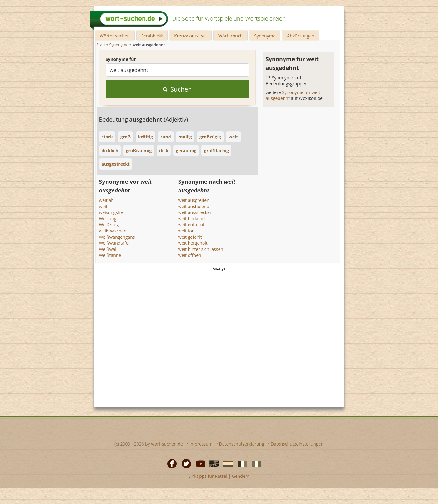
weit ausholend (194, 206)
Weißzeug (109, 225)
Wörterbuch (230, 36)
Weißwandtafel (114, 243)
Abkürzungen (301, 36)
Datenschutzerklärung (242, 444)
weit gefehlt (190, 237)
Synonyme (265, 36)
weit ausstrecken (195, 212)
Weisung (108, 219)
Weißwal (108, 249)
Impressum (201, 444)
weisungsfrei (112, 212)
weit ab (106, 200)
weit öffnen (190, 255)
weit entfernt (191, 225)
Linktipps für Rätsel (208, 476)
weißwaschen (113, 231)
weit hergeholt (193, 243)
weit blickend (192, 219)
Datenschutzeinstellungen (297, 444)
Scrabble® (152, 36)
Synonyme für (121, 59)
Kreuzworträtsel (190, 36)
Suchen (177, 89)
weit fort (187, 231)
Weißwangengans (117, 237)
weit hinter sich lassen (201, 249)
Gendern (241, 476)
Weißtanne (110, 255)
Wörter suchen (115, 36)
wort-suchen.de (167, 444)
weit (103, 206)
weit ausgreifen (194, 200)
